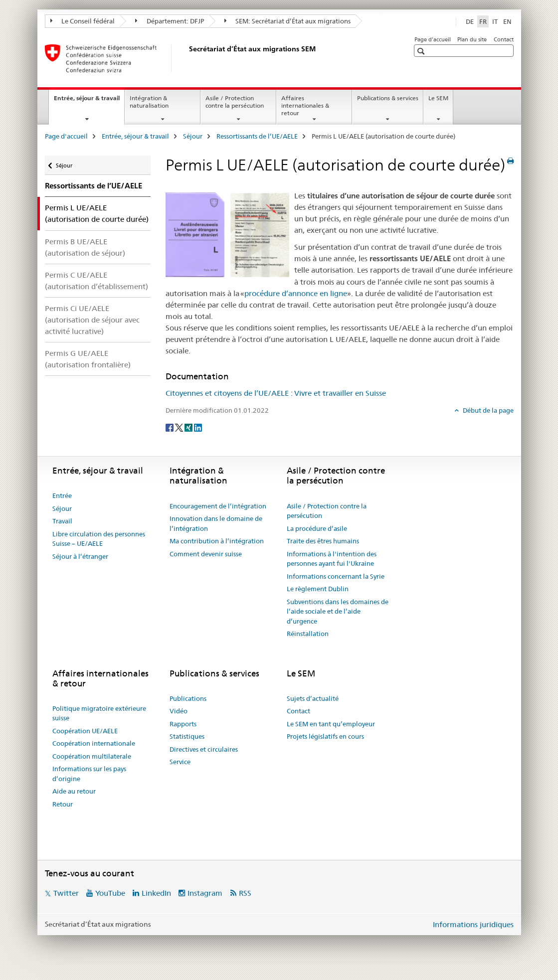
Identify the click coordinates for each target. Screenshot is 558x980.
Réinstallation (308, 634)
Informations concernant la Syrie (336, 576)
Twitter (66, 893)
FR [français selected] (483, 21)
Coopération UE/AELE (85, 731)
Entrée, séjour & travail (89, 101)
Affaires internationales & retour (305, 105)
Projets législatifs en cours (325, 736)
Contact (504, 39)
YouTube (110, 893)
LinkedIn (156, 893)
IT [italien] (495, 21)
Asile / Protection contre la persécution (235, 102)
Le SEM (438, 98)
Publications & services (388, 98)
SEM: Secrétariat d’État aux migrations (288, 21)
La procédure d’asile (317, 528)
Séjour (193, 136)
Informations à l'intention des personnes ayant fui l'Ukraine (332, 559)
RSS (245, 893)
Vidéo (179, 711)
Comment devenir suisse (206, 554)
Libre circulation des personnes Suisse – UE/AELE (99, 539)
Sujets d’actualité (313, 698)
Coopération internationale (94, 743)
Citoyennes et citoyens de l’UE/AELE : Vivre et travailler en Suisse (276, 393)
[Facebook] (170, 427)
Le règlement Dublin (318, 589)
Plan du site (472, 39)
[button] (422, 51)
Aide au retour (74, 791)
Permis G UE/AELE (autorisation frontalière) (88, 359)
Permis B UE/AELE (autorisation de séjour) (85, 247)
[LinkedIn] (198, 427)
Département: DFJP (170, 21)
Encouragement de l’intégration (218, 506)
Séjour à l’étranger (80, 556)
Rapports (183, 724)
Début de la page (487, 410)
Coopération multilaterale (92, 756)
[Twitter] (180, 427)
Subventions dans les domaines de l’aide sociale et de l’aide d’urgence (338, 611)
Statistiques (187, 736)
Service (180, 762)
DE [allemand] (470, 21)
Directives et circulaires (204, 749)
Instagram (205, 893)
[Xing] (189, 427)
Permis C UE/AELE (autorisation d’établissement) (96, 281)
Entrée (62, 495)
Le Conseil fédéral (83, 21)
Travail (62, 521)
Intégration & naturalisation (149, 102)
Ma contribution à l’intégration (217, 541)
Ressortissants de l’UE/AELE (257, 136)
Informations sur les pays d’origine (89, 774)
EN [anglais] (507, 21)
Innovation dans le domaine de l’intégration (216, 523)
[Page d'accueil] (187, 58)
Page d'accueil (433, 39)
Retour (63, 804)
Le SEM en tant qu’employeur (331, 724)
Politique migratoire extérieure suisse (99, 713)
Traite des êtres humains (323, 541)
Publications (188, 698)
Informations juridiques (473, 924)
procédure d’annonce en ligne (296, 293)
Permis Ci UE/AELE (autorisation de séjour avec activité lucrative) (92, 320)
